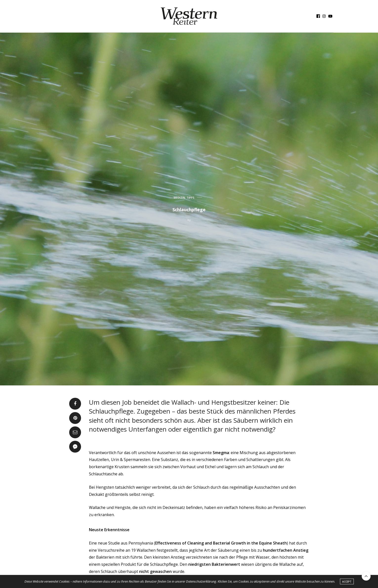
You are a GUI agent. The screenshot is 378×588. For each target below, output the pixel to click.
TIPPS (190, 198)
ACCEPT (347, 582)
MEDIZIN (179, 198)
